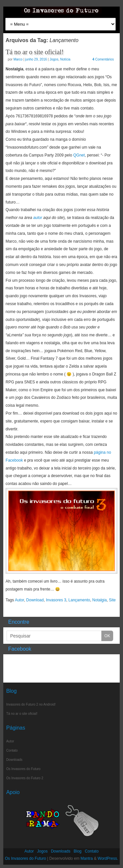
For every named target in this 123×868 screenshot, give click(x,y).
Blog (78, 851)
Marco (18, 59)
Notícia (65, 59)
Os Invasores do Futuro (23, 769)
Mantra (87, 858)
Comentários (103, 59)
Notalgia (99, 600)
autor (38, 218)
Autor (19, 600)
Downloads (14, 760)
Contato (12, 750)
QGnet (79, 155)
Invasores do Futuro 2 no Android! (31, 704)
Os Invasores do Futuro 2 (25, 778)
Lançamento (79, 600)
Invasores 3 (56, 600)
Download (35, 600)
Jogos (54, 59)
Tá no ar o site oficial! (35, 52)
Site (112, 600)
